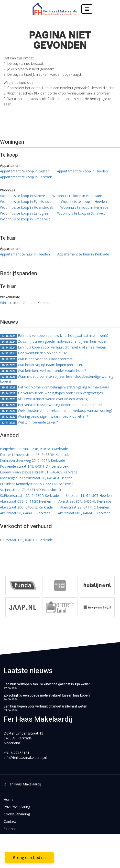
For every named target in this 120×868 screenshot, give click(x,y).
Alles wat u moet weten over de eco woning (44, 399)
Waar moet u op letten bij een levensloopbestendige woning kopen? (57, 379)
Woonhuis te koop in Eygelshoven (27, 202)
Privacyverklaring (17, 807)
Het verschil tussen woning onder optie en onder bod (51, 405)
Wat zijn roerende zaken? (29, 422)
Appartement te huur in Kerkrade (83, 254)
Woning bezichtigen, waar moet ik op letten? (44, 417)
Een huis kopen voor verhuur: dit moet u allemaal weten (53, 347)
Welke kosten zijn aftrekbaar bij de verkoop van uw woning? (56, 411)
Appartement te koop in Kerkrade (26, 177)
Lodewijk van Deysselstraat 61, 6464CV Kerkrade (39, 472)
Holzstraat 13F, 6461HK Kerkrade (26, 540)
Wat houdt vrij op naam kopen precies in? (42, 365)
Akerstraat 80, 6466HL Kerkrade (25, 513)
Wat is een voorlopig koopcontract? (37, 359)
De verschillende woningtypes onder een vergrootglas (51, 393)
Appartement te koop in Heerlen (82, 171)
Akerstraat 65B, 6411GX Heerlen (26, 501)
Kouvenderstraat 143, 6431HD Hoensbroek (34, 466)
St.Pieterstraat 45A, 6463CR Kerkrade (29, 495)
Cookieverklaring (17, 814)
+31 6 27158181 (16, 753)
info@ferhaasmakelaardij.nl (25, 758)
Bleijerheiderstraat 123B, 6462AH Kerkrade (34, 449)
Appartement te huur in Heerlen (25, 254)
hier (66, 99)
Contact (10, 821)
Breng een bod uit (29, 858)
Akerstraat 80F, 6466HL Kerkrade (84, 513)
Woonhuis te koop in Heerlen (84, 202)
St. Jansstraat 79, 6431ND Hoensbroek (31, 490)
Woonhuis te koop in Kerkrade (84, 207)
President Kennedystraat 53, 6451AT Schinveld (37, 484)
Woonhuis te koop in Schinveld (81, 213)
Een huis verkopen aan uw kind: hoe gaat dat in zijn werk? (54, 336)
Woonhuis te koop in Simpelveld (25, 219)
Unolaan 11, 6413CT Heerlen (89, 495)
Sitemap (10, 829)
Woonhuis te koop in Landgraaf (25, 213)
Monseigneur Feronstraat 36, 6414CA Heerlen (36, 478)
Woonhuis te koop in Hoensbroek (27, 207)
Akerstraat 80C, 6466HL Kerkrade (26, 507)
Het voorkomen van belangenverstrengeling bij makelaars (55, 387)
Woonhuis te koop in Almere (22, 196)
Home (9, 799)
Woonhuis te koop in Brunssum (77, 196)
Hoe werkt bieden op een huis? (33, 353)
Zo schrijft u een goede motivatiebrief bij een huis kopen (54, 342)
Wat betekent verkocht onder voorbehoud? (43, 371)
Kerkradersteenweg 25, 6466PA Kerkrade (33, 460)
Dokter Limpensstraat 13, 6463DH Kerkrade (35, 455)
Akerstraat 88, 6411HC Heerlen (85, 507)
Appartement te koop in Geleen (25, 171)
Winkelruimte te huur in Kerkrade (26, 303)
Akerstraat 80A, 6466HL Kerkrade (85, 501)
